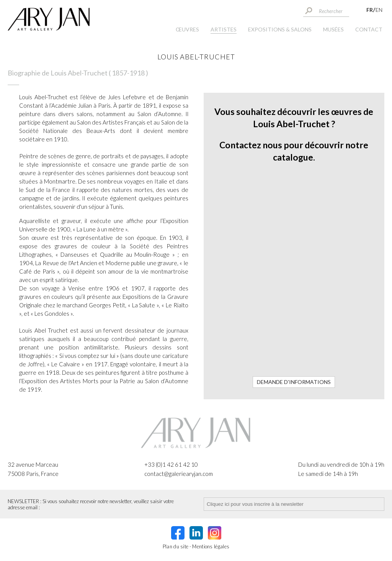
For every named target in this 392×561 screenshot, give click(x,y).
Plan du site (176, 546)
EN (379, 10)
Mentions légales (211, 546)
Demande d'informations (294, 382)
